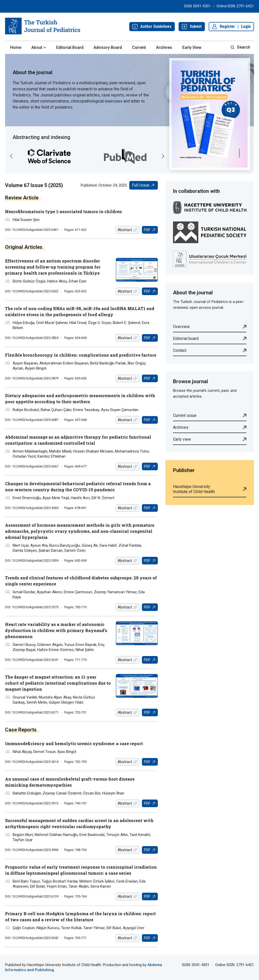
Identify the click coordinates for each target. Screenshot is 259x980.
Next (163, 156)
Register (227, 26)
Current (139, 47)
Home (16, 47)
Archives (164, 47)
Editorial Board (70, 47)
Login (246, 26)
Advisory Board (108, 47)
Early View (192, 47)
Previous (11, 156)
